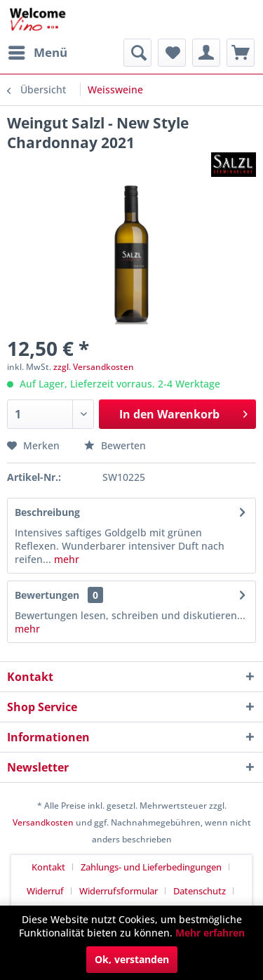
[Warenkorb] (241, 53)
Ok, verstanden (132, 959)
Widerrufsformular (119, 891)
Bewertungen (47, 595)
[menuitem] (37, 53)
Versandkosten (43, 822)
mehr (65, 559)
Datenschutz (200, 891)
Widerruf (45, 891)
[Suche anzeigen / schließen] (137, 53)
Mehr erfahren (210, 933)
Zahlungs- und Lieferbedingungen (151, 867)
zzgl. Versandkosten (94, 367)
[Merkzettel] (172, 53)
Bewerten (115, 445)
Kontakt (48, 867)
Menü (38, 51)
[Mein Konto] (206, 53)
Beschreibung (47, 512)
